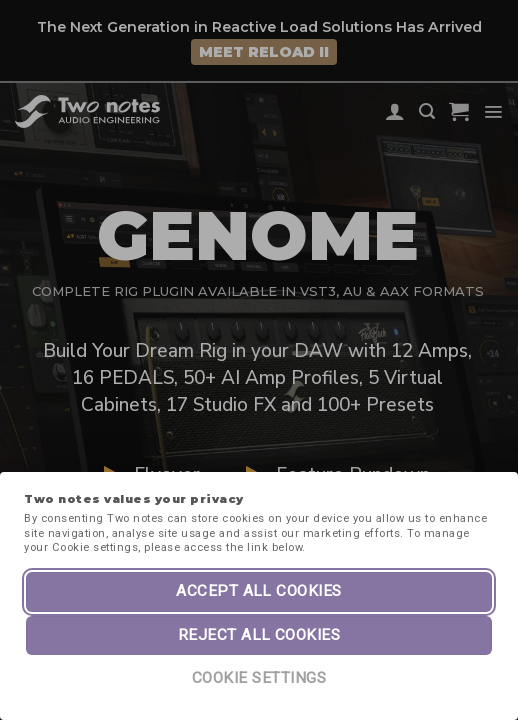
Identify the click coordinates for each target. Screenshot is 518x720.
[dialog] (480, 680)
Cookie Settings (259, 678)
